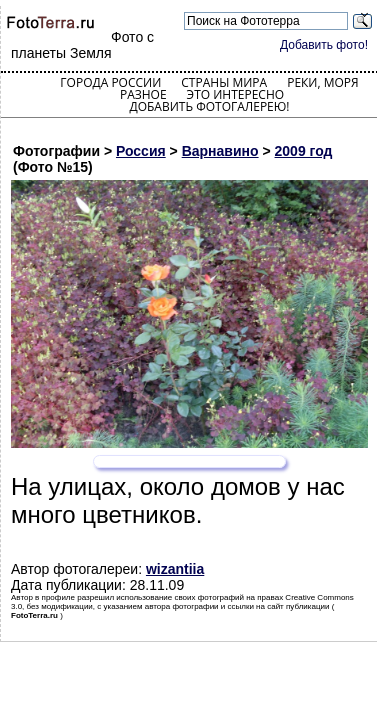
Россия (141, 151)
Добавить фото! (324, 45)
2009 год (304, 151)
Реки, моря (322, 82)
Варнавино (220, 151)
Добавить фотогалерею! (209, 106)
